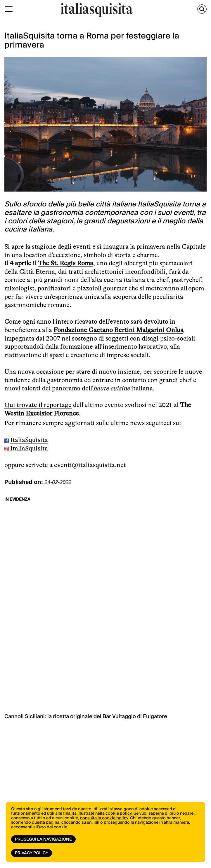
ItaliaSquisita (29, 440)
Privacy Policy (32, 853)
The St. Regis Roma (66, 263)
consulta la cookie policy (104, 818)
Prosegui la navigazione (43, 839)
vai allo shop (76, 647)
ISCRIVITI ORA (75, 691)
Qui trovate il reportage (38, 405)
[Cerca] (202, 9)
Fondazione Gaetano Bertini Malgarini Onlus (118, 330)
